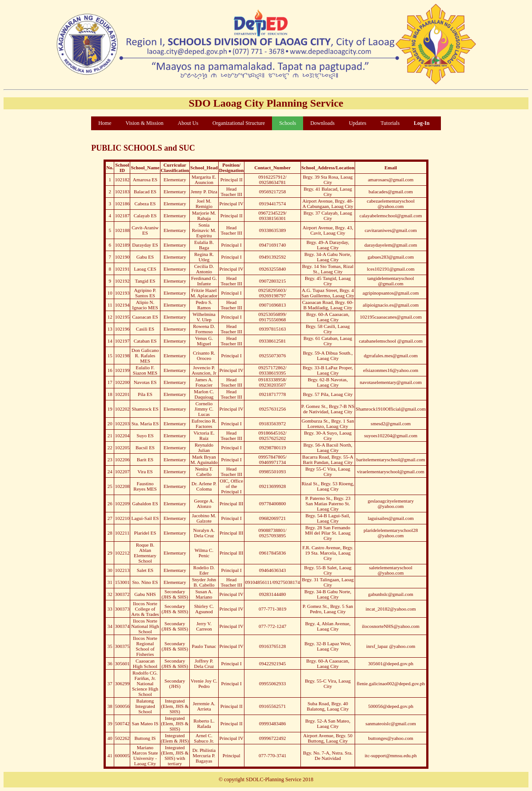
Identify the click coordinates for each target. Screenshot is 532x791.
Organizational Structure (239, 123)
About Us (188, 123)
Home (105, 123)
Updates (358, 123)
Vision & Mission (144, 123)
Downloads (322, 123)
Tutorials (390, 123)
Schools (288, 123)
